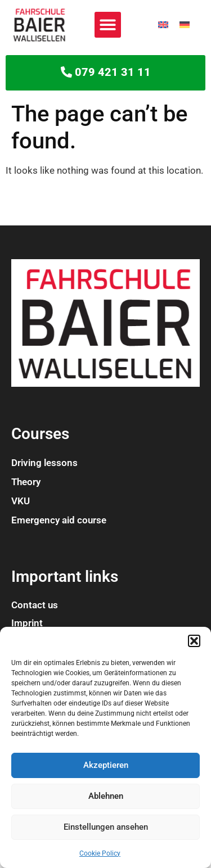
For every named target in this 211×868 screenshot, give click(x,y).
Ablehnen (106, 796)
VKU (21, 501)
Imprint (27, 623)
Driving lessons (44, 463)
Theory (26, 482)
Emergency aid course (59, 520)
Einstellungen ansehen (106, 827)
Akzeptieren (106, 765)
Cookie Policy (100, 853)
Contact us (35, 605)
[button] (194, 641)
